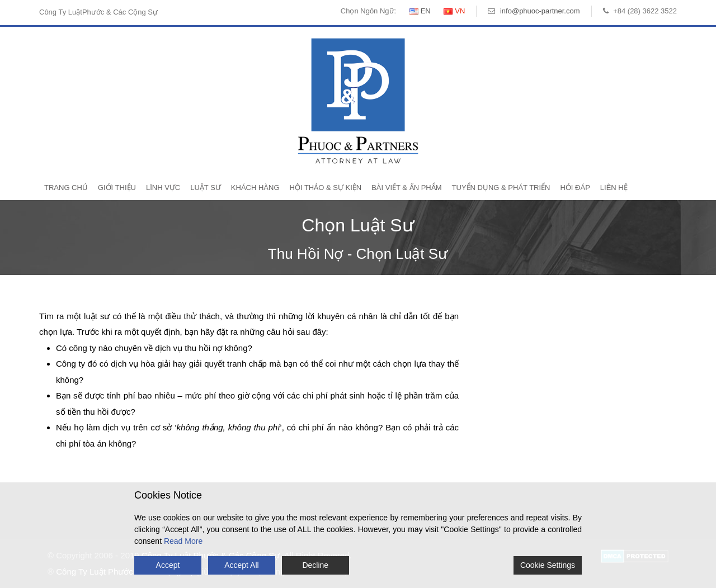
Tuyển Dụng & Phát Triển (501, 188)
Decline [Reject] (315, 565)
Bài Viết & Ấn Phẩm (406, 188)
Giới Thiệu (117, 188)
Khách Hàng (255, 188)
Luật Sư (206, 188)
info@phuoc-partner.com (540, 11)
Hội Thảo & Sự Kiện (326, 188)
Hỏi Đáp (575, 188)
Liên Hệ (614, 188)
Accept (168, 565)
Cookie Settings (548, 565)
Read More (183, 541)
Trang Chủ (66, 188)
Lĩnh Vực (163, 188)
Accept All (241, 565)
